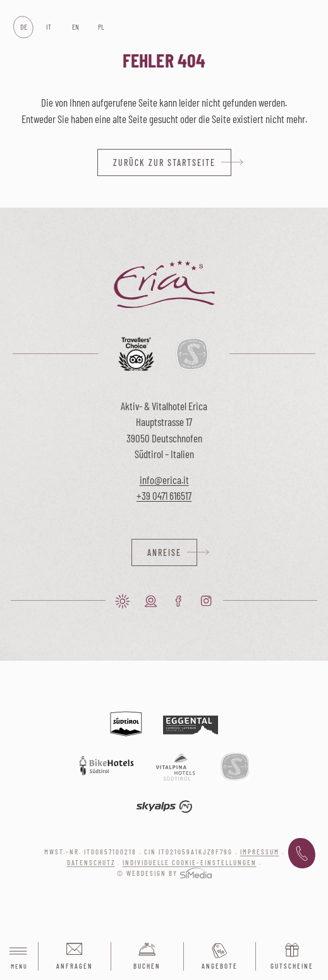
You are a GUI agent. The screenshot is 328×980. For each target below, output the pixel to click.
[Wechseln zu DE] (23, 27)
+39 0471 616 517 (302, 854)
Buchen (147, 966)
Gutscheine (292, 966)
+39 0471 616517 (164, 495)
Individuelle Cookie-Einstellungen (190, 862)
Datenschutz (91, 862)
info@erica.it (164, 480)
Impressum (260, 852)
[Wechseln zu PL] (101, 27)
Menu (19, 957)
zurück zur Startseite (164, 162)
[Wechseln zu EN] (75, 27)
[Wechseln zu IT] (49, 27)
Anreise (164, 552)
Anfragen (75, 966)
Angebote (220, 966)
